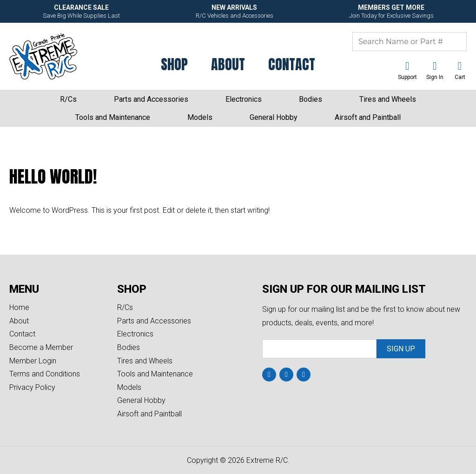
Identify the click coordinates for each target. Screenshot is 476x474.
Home (19, 307)
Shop (174, 64)
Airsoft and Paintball (368, 117)
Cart (460, 77)
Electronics (244, 99)
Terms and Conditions (45, 374)
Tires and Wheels (388, 99)
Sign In (435, 77)
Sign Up (401, 349)
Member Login (33, 361)
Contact (292, 64)
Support (407, 77)
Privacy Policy (32, 387)
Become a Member (41, 347)
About (228, 64)
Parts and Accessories (151, 99)
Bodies (311, 99)
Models (200, 117)
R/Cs (68, 99)
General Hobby (274, 117)
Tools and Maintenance (113, 117)
